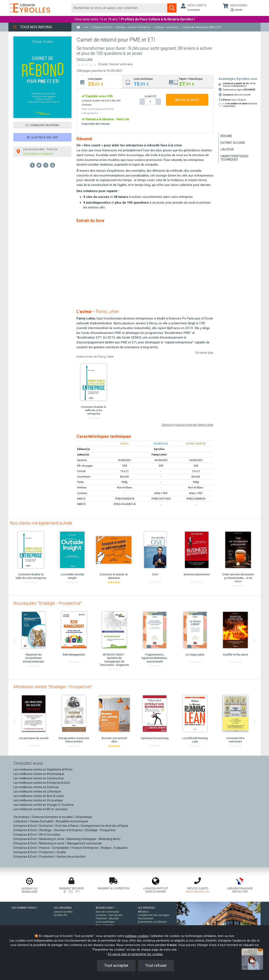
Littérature (20, 821)
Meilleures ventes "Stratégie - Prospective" (53, 687)
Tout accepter (116, 965)
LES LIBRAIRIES (63, 908)
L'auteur (227, 149)
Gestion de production (71, 857)
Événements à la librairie (152, 922)
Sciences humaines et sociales (52, 817)
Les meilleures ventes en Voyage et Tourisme (44, 805)
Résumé (226, 136)
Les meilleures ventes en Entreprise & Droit (42, 783)
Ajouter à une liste (43, 137)
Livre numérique (105, 922)
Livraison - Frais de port (109, 915)
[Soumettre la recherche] (172, 8)
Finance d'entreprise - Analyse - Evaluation (100, 848)
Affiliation (143, 912)
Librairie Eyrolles (63, 912)
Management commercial (84, 843)
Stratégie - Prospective (100, 830)
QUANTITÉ (150, 96)
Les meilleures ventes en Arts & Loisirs (39, 796)
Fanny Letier (85, 59)
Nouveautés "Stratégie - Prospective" (47, 603)
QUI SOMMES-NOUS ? (25, 908)
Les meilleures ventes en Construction (39, 778)
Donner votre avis (121, 64)
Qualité (61, 852)
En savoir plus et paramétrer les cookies (136, 954)
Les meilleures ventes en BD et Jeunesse (41, 809)
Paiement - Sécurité (107, 919)
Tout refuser (156, 965)
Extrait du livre (233, 143)
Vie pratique (21, 817)
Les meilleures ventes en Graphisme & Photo (43, 769)
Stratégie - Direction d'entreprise (61, 830)
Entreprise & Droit (25, 826)
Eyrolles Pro (61, 915)
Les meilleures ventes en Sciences (36, 787)
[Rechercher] (119, 8)
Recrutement (146, 919)
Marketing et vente (52, 839)
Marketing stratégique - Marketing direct (94, 839)
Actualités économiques (72, 821)
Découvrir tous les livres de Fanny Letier (188, 425)
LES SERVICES (146, 908)
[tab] (100, 82)
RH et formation (50, 835)
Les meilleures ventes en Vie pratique (38, 800)
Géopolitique (84, 817)
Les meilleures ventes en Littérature (37, 792)
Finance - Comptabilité (54, 848)
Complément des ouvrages (154, 915)
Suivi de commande (107, 912)
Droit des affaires (67, 826)
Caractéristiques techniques (234, 158)
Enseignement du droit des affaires (105, 826)
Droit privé (46, 826)
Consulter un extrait (42, 125)
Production (47, 852)
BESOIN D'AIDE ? (105, 908)
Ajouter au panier (187, 100)
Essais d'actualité (42, 821)
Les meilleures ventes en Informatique (39, 774)
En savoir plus (204, 353)
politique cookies (137, 936)
